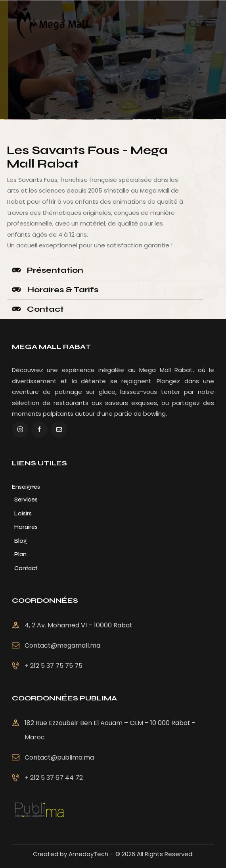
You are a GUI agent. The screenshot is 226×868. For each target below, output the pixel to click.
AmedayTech (88, 854)
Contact (45, 309)
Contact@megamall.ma (62, 705)
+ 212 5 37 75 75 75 (54, 725)
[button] (105, 271)
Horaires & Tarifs (63, 290)
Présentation (55, 270)
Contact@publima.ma (186, 757)
